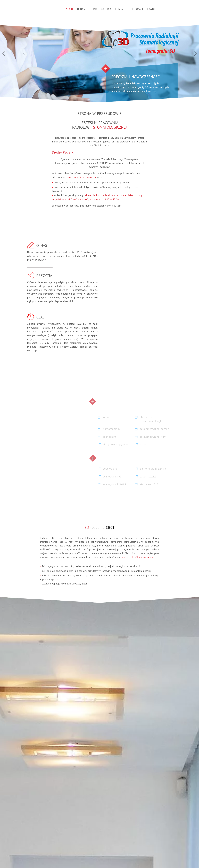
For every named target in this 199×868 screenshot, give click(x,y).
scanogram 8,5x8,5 (115, 484)
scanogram (110, 437)
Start (70, 9)
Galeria (106, 9)
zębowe (108, 417)
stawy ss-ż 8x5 (149, 484)
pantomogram (111, 429)
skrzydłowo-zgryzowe (116, 444)
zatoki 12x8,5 (148, 476)
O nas (81, 9)
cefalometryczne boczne (155, 429)
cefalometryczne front (153, 437)
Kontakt (121, 9)
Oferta (93, 9)
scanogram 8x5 (112, 476)
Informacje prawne (143, 9)
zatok (143, 444)
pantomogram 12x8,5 (153, 469)
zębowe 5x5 (110, 469)
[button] (15, 51)
